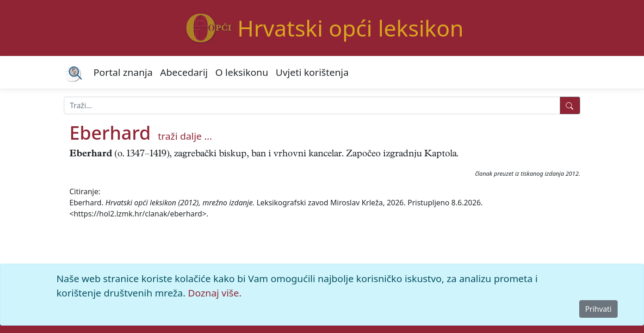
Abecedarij (184, 72)
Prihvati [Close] (598, 309)
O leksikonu (242, 72)
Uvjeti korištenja (312, 72)
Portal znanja (123, 72)
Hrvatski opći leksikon (350, 28)
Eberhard (110, 133)
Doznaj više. (215, 293)
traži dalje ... (185, 136)
